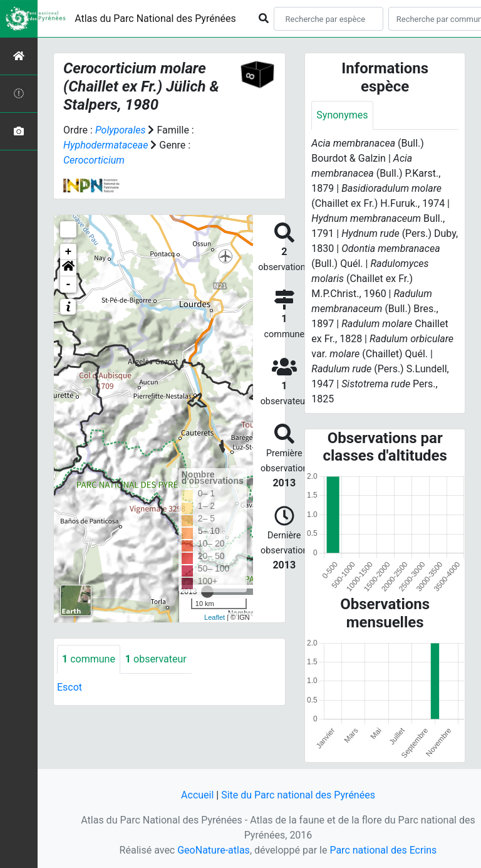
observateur (156, 659)
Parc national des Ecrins (383, 850)
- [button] (69, 285)
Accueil (197, 795)
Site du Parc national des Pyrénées (298, 795)
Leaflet (215, 617)
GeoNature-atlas (214, 850)
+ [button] (69, 252)
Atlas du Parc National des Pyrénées (155, 18)
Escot (70, 687)
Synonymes (342, 115)
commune (89, 659)
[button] (68, 268)
